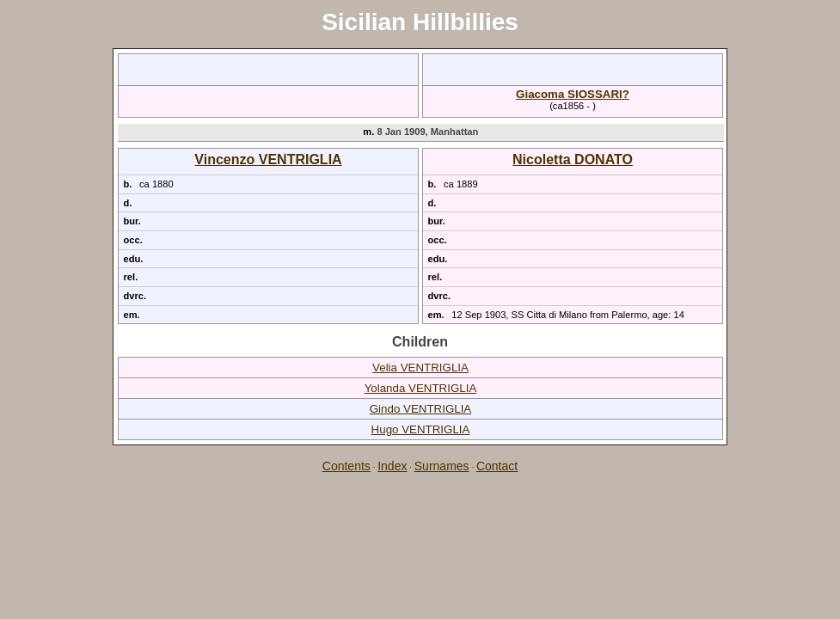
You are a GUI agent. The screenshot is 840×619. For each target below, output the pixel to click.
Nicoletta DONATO (573, 159)
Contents (346, 466)
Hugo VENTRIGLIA (421, 429)
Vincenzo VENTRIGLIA (268, 159)
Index (392, 466)
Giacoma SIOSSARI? (573, 94)
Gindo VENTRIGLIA (421, 409)
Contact (497, 466)
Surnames (442, 466)
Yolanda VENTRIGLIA (421, 388)
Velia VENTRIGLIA (420, 368)
